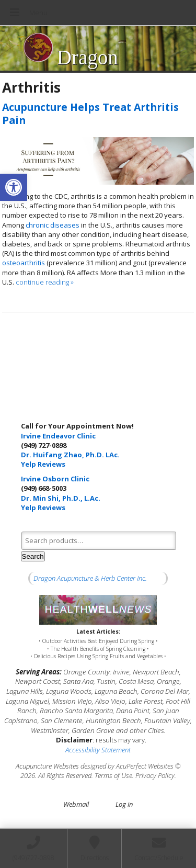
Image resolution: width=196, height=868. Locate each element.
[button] (14, 187)
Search (33, 556)
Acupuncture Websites (47, 766)
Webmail (76, 804)
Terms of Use (113, 775)
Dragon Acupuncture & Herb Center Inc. (90, 578)
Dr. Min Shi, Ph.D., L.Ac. (61, 498)
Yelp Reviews (43, 464)
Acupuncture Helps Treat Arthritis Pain (90, 114)
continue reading (45, 282)
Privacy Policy (155, 775)
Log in (124, 804)
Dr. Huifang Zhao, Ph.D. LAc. (70, 455)
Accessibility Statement (98, 750)
